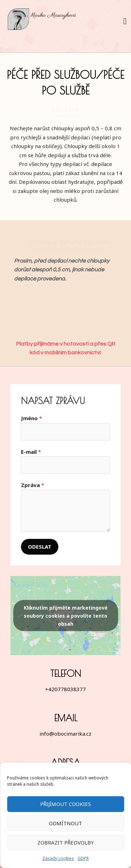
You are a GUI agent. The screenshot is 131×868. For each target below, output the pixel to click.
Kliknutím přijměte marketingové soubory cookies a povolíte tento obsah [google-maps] (66, 615)
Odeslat (40, 547)
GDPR (83, 858)
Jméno (31, 418)
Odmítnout (65, 823)
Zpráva (32, 485)
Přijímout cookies (65, 804)
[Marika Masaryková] (43, 21)
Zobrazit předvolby (66, 842)
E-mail (31, 452)
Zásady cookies (58, 858)
